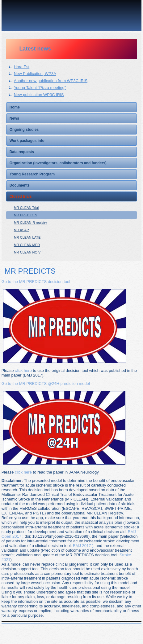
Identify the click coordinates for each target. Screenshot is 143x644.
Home (15, 107)
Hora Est (22, 67)
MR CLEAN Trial (26, 208)
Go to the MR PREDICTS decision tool (36, 282)
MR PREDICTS (26, 215)
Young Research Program (32, 174)
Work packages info (27, 141)
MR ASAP (21, 230)
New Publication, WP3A (35, 74)
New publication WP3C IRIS (39, 95)
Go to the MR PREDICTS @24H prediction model (46, 384)
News (14, 118)
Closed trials (21, 196)
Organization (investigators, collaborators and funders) (58, 163)
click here (23, 371)
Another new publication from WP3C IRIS (51, 81)
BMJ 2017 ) (83, 546)
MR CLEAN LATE (27, 237)
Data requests (22, 152)
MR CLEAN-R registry (31, 223)
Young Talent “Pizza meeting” (40, 88)
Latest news (35, 49)
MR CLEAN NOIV (27, 252)
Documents (20, 185)
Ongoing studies (24, 130)
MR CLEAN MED (27, 245)
